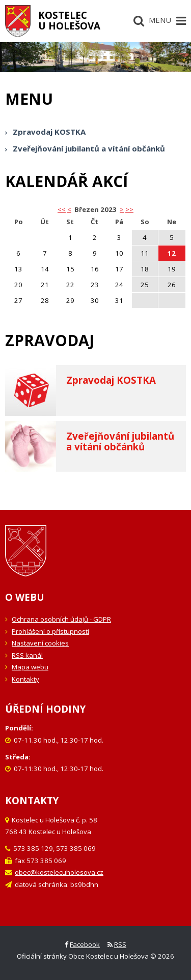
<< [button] (62, 209)
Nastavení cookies (40, 643)
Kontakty (25, 679)
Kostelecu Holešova (69, 20)
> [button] (122, 209)
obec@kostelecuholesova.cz (59, 872)
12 (172, 253)
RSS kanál (27, 655)
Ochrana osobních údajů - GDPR (61, 619)
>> (129, 209)
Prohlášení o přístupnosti (50, 631)
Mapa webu (30, 667)
